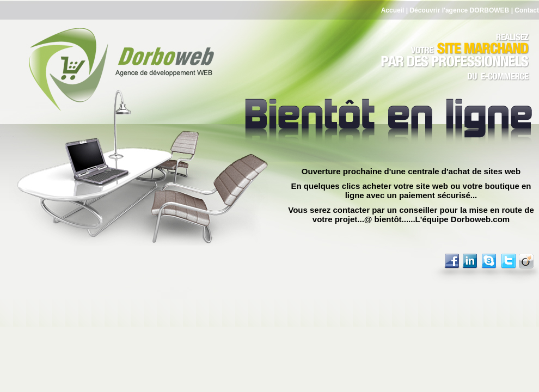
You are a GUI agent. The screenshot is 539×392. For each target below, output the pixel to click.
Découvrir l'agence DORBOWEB (459, 10)
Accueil (393, 10)
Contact (527, 10)
